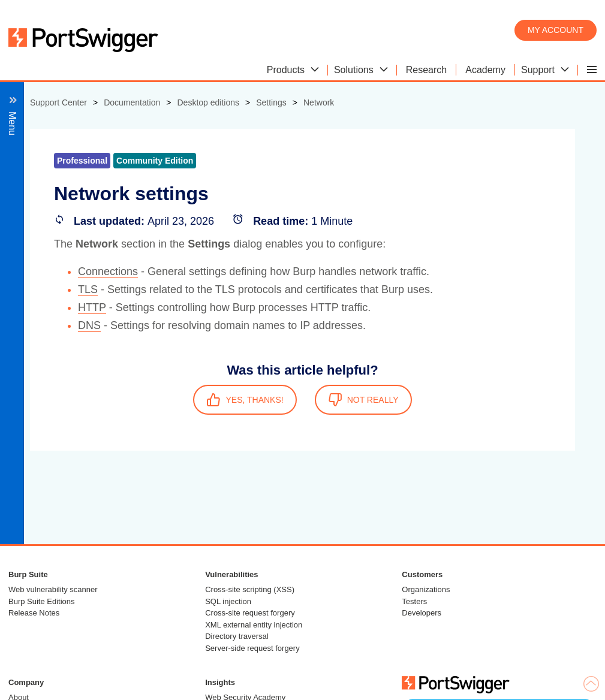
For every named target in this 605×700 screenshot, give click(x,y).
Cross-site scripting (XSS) (250, 589)
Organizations (426, 589)
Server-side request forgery (252, 648)
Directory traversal (237, 636)
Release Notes (34, 613)
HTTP (92, 307)
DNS (89, 325)
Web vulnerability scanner (53, 589)
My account (556, 30)
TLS (88, 289)
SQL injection (228, 601)
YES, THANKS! (245, 400)
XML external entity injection (254, 625)
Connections (108, 271)
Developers (422, 613)
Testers (414, 601)
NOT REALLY (363, 400)
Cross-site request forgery (250, 613)
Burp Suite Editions (42, 601)
